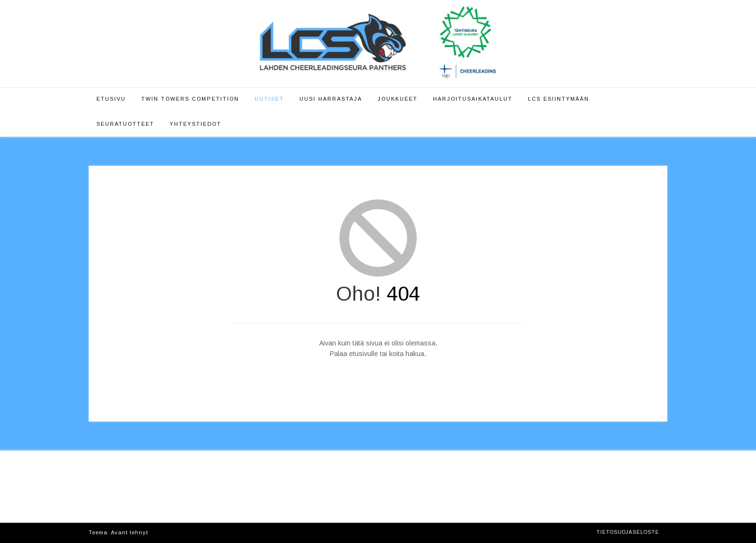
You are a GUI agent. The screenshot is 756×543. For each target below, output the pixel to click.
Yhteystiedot (196, 124)
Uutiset (269, 99)
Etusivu (111, 99)
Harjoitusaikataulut (473, 99)
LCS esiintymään (559, 99)
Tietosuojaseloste (628, 532)
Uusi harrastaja (331, 99)
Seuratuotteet (125, 124)
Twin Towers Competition (190, 99)
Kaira (158, 532)
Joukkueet (398, 99)
